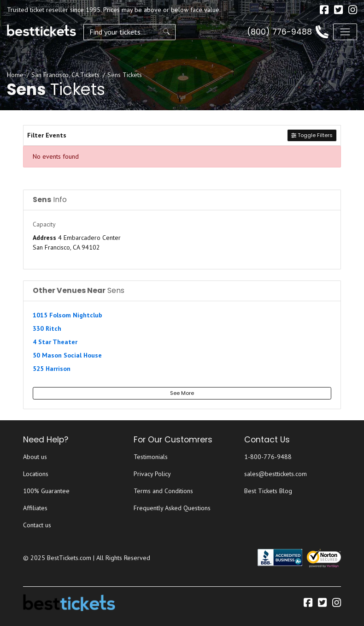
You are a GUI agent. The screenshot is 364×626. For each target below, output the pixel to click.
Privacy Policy (152, 474)
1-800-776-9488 (268, 457)
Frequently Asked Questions (172, 508)
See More (182, 393)
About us (35, 457)
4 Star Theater (55, 342)
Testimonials (151, 457)
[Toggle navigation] (345, 32)
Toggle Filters (312, 135)
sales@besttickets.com (276, 474)
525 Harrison (52, 369)
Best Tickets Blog (268, 491)
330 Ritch (47, 328)
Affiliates (35, 508)
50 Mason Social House (67, 355)
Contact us (37, 525)
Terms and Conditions (163, 491)
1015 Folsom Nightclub (68, 315)
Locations (36, 474)
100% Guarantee (46, 491)
